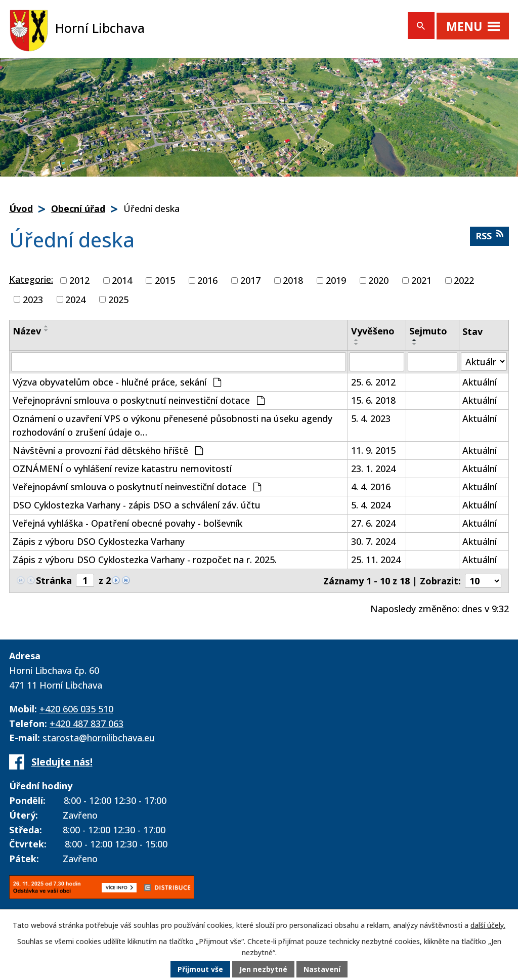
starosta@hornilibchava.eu (99, 738)
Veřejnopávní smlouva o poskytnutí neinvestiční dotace (137, 487)
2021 (421, 280)
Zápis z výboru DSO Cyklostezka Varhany (99, 541)
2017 (250, 280)
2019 (336, 280)
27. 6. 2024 (373, 523)
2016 (207, 280)
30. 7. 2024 (373, 541)
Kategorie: (31, 279)
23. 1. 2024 (373, 468)
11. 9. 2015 (373, 450)
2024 (75, 299)
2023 (33, 299)
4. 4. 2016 (371, 487)
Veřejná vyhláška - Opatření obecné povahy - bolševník (127, 523)
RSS (489, 236)
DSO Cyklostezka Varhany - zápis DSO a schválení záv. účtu (137, 505)
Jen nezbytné (263, 970)
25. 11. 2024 (376, 560)
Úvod (21, 208)
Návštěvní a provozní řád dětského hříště (108, 450)
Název (27, 331)
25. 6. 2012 (373, 382)
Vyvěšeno (373, 331)
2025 (118, 299)
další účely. (488, 926)
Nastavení (322, 970)
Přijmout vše (200, 970)
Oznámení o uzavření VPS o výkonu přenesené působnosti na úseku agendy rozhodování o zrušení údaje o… (172, 425)
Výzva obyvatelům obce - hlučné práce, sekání (117, 382)
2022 (464, 280)
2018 (293, 280)
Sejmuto (428, 331)
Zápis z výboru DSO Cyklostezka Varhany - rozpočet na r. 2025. (145, 560)
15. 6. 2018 (373, 400)
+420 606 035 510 (76, 709)
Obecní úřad (78, 208)
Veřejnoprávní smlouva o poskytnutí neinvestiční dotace (139, 400)
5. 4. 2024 (371, 505)
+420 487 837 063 (87, 723)
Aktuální (480, 382)
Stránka (54, 580)
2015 (165, 280)
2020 (378, 280)
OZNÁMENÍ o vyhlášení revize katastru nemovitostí (122, 468)
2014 (122, 280)
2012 (79, 280)
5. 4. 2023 (371, 418)
